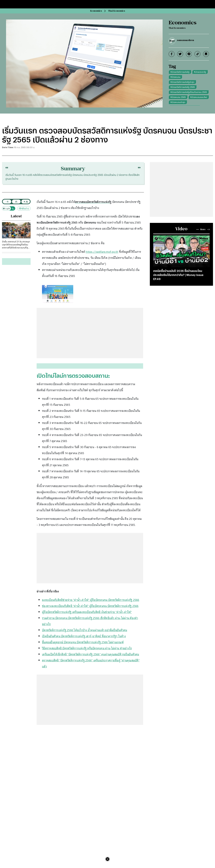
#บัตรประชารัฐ (200, 72)
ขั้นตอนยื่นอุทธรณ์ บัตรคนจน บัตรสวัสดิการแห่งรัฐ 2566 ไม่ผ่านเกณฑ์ (83, 642)
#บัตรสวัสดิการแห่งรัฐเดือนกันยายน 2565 (189, 92)
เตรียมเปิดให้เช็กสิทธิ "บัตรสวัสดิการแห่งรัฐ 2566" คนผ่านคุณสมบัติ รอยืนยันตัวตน (91, 654)
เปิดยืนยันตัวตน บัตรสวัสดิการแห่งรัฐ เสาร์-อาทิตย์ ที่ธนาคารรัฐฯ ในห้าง (84, 636)
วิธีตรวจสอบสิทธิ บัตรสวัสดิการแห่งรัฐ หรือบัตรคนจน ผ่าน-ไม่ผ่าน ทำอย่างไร (87, 648)
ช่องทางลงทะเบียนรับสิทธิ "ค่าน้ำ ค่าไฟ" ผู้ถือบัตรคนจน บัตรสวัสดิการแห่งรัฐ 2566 (90, 606)
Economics (96, 11)
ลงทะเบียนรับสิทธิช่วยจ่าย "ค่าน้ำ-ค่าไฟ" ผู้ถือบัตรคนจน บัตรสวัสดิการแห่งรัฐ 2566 (91, 600)
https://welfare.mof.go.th (102, 252)
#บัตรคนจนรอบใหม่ (199, 97)
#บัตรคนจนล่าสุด (178, 102)
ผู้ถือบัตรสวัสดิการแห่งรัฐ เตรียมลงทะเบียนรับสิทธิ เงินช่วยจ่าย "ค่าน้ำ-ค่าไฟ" (87, 612)
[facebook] (172, 54)
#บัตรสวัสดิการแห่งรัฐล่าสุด (182, 82)
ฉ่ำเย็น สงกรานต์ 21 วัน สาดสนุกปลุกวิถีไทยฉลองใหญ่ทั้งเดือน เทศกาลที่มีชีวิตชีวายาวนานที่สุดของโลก (16, 245)
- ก (7, 201)
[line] (189, 54)
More (203, 229)
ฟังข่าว (24, 209)
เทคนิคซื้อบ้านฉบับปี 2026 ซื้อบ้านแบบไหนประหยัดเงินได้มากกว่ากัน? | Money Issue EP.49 (178, 275)
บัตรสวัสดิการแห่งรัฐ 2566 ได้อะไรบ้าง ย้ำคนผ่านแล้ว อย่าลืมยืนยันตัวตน (85, 630)
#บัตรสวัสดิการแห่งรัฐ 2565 (183, 87)
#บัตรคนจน (175, 77)
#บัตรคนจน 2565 (178, 97)
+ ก (26, 201)
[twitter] (180, 54)
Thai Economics (117, 11)
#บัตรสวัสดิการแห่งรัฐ (180, 72)
